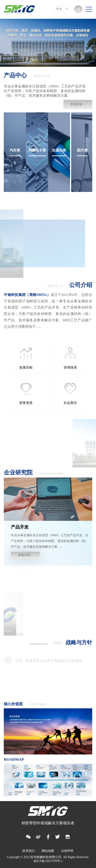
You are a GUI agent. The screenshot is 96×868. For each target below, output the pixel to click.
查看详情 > (25, 555)
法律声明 (67, 851)
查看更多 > (78, 104)
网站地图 (48, 851)
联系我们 (29, 851)
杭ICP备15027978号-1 (48, 861)
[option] (48, 43)
